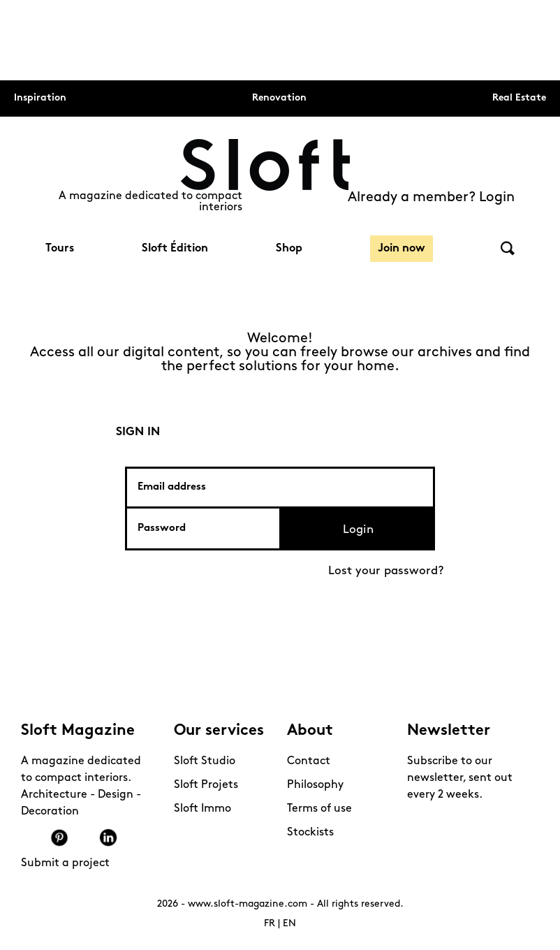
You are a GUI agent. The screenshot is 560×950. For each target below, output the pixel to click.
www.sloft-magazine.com (248, 904)
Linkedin (108, 838)
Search (508, 248)
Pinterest (59, 838)
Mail (133, 838)
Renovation (279, 98)
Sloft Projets (206, 785)
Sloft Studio (205, 761)
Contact (309, 761)
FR (270, 924)
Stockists (310, 833)
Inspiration (40, 98)
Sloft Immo (202, 809)
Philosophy (315, 785)
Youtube (84, 838)
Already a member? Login (431, 198)
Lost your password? (386, 571)
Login (358, 530)
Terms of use (319, 809)
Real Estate (519, 98)
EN (289, 924)
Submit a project (65, 863)
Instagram (35, 838)
